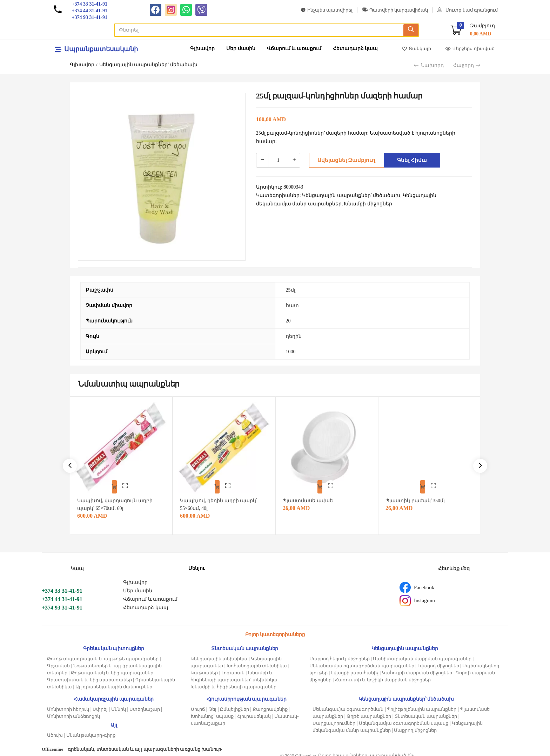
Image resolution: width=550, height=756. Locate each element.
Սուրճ (198, 705)
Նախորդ (429, 65)
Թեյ (212, 705)
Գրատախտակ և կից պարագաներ (89, 675)
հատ (292, 305)
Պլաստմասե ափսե (311, 496)
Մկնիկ (119, 705)
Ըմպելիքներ (234, 705)
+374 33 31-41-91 (62, 586)
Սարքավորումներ (334, 719)
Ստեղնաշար (145, 705)
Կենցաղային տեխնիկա (219, 654)
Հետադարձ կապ (356, 49)
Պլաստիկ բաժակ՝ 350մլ (418, 496)
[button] (473, 30)
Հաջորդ (467, 65)
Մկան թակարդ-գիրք (91, 731)
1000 (291, 352)
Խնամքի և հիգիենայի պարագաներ (233, 682)
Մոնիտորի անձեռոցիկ (73, 712)
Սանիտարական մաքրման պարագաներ (422, 654)
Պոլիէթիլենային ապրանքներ (422, 705)
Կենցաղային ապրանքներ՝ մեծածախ (148, 65)
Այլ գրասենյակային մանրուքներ (114, 682)
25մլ (291, 290)
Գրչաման (58, 661)
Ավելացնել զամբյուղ (344, 160)
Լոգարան (233, 668)
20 (288, 321)
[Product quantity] (278, 160)
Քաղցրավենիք (270, 705)
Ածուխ (55, 731)
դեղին (294, 336)
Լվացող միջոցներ (438, 661)
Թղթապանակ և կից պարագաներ (112, 668)
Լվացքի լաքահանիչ (355, 668)
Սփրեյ (100, 705)
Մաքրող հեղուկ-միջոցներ (340, 654)
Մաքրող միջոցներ (415, 726)
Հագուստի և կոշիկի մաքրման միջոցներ (383, 675)
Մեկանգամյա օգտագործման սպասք (404, 719)
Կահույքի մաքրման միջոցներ (417, 668)
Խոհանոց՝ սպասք (212, 712)
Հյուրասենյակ (254, 712)
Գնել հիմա (410, 160)
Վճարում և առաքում (294, 49)
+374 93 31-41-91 (62, 603)
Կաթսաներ (204, 668)
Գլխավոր (202, 49)
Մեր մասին (241, 49)
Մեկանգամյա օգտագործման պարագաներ (362, 661)
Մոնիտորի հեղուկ (68, 705)
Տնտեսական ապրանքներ (426, 712)
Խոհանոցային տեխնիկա (257, 661)
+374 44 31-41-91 (62, 595)
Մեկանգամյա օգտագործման (348, 705)
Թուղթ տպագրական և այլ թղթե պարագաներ (103, 654)
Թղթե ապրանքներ (369, 712)
